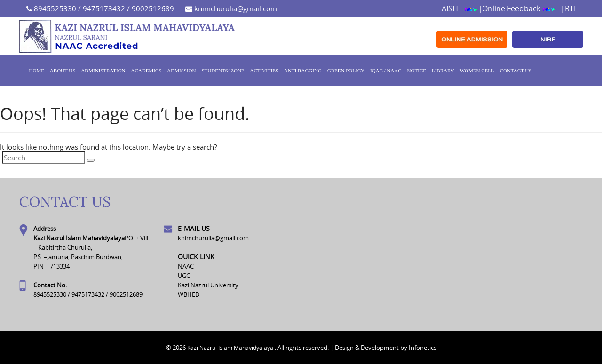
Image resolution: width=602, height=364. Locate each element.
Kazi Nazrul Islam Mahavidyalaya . (232, 348)
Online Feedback (519, 8)
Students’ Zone (223, 71)
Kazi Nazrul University (208, 285)
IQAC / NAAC (386, 71)
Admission (181, 71)
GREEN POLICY (346, 71)
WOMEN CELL (477, 71)
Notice (417, 71)
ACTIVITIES (265, 71)
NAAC (186, 266)
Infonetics (423, 348)
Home (37, 71)
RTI (570, 8)
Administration (103, 71)
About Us (63, 71)
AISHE (460, 8)
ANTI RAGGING (303, 71)
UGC (184, 276)
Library (443, 71)
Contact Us (516, 71)
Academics (147, 71)
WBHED (189, 294)
